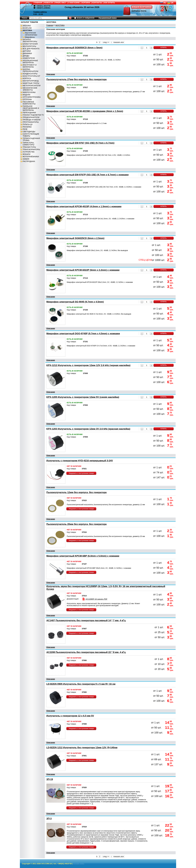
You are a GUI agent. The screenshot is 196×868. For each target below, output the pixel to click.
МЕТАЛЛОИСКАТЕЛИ (32, 86)
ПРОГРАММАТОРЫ (31, 122)
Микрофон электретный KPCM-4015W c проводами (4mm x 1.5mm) (85, 111)
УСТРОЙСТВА (29, 152)
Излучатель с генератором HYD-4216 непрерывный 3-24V (80, 461)
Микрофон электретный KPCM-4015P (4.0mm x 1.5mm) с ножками (84, 206)
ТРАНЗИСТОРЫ (29, 147)
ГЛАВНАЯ (38, 3)
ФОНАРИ (26, 154)
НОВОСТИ (48, 3)
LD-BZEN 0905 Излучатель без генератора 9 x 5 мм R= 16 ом (81, 684)
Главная (50, 25)
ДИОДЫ (26, 56)
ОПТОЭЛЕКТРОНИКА (32, 97)
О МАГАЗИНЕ (74, 3)
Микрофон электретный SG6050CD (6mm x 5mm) (74, 48)
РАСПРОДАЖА (29, 161)
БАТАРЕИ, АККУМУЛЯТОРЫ (30, 41)
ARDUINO (27, 26)
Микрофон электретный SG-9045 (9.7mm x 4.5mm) (75, 302)
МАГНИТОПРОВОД (31, 81)
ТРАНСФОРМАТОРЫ (31, 149)
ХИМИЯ (26, 159)
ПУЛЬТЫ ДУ (28, 124)
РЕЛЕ (25, 129)
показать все (119, 42)
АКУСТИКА (27, 30)
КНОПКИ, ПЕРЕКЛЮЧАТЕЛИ (30, 70)
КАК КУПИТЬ (109, 3)
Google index (79, 864)
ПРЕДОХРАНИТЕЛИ (31, 117)
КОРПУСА (27, 78)
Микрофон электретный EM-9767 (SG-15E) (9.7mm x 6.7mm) (80, 143)
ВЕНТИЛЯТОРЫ (29, 46)
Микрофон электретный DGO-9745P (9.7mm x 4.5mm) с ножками (83, 334)
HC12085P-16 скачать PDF (95, 599)
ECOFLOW (27, 28)
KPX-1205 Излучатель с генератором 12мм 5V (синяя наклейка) (83, 397)
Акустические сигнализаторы (31, 34)
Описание (51, 74)
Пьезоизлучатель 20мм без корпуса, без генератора (76, 524)
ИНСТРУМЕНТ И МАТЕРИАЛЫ (30, 66)
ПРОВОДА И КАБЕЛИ (32, 120)
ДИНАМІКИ (27, 53)
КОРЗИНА (86, 3)
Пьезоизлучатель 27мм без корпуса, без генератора (76, 79)
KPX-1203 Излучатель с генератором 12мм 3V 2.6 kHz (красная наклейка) (88, 429)
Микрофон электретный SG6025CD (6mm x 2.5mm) (75, 238)
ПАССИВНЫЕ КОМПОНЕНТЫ (29, 103)
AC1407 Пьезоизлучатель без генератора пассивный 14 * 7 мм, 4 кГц (86, 620)
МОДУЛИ (26, 95)
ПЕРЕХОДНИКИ (29, 113)
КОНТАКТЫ (97, 3)
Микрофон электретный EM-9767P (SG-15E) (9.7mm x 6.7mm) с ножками (87, 175)
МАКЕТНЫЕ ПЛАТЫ (31, 83)
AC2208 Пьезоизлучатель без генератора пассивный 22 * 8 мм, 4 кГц (86, 652)
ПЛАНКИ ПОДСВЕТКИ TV (33, 115)
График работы (40, 12)
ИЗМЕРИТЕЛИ (29, 58)
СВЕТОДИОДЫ (29, 132)
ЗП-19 (50, 779)
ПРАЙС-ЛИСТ (61, 3)
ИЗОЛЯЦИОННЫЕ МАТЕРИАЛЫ (30, 62)
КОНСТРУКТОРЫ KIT (31, 76)
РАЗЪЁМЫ (27, 127)
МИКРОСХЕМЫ (29, 92)
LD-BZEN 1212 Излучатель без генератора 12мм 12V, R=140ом (82, 747)
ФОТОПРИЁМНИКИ (31, 157)
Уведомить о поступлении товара (81, 473)
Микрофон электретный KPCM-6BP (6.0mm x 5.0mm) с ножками (83, 556)
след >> (106, 42)
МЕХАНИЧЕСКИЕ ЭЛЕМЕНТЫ (30, 89)
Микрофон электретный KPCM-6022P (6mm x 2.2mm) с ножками (83, 270)
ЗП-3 (49, 819)
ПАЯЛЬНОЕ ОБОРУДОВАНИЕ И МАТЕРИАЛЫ (31, 108)
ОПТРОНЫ (27, 99)
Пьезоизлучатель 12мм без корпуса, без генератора (76, 492)
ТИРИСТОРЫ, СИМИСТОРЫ (28, 144)
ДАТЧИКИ (27, 51)
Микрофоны (30, 37)
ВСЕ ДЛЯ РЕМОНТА (31, 49)
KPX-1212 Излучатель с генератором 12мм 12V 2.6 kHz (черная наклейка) (88, 365)
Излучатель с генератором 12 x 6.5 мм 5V (70, 716)
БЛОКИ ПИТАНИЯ (30, 44)
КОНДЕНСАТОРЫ (30, 74)
